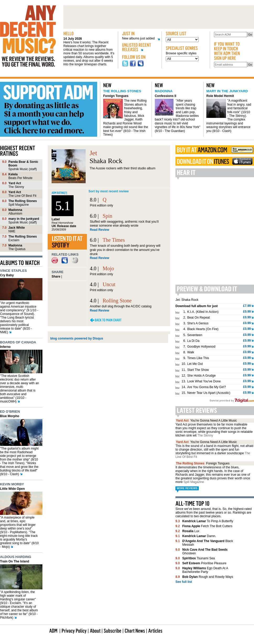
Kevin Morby (12, 484)
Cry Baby (7, 275)
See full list (184, 582)
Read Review (100, 230)
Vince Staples (13, 271)
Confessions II (165, 96)
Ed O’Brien (10, 412)
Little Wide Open (12, 489)
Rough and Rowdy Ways (208, 577)
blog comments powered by (77, 338)
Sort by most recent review (109, 191)
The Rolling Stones (122, 91)
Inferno (5, 347)
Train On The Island (15, 561)
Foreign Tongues (116, 96)
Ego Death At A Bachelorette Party (205, 570)
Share (56, 277)
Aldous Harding (16, 557)
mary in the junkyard (227, 91)
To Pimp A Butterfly (208, 521)
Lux (191, 531)
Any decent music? (28, 36)
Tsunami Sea (199, 558)
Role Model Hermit (220, 96)
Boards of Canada (18, 342)
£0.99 (247, 312)
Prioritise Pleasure (204, 563)
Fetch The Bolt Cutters (207, 526)
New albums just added (139, 39)
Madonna (164, 91)
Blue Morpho (10, 416)
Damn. (199, 536)
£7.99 (247, 306)
